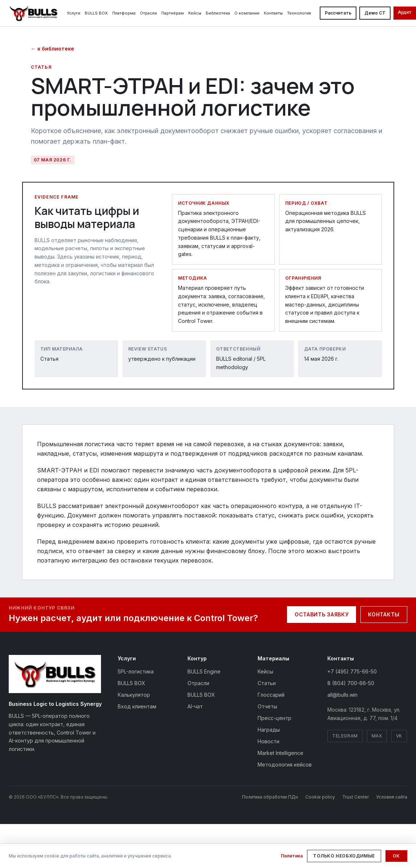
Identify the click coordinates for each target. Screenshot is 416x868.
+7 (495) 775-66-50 (352, 671)
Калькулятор (134, 695)
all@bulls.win (342, 695)
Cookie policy (320, 797)
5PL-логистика (136, 671)
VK (399, 736)
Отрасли (148, 13)
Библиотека (218, 13)
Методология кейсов (285, 765)
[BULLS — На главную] (33, 13)
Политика (292, 856)
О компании (247, 13)
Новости (268, 741)
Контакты (273, 13)
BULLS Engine (204, 671)
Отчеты (267, 706)
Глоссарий (271, 695)
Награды (269, 730)
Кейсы (195, 13)
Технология (299, 13)
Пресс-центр (274, 718)
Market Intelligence (280, 753)
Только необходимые (344, 856)
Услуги (74, 13)
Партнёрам (173, 13)
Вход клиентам (137, 706)
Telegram (345, 736)
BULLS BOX (96, 13)
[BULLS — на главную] (55, 674)
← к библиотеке (52, 49)
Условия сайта (392, 797)
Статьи (267, 683)
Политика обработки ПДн (270, 797)
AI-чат (195, 706)
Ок (396, 856)
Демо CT (375, 13)
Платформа (124, 13)
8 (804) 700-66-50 (351, 683)
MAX (377, 736)
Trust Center (356, 797)
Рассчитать (338, 13)
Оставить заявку (322, 614)
